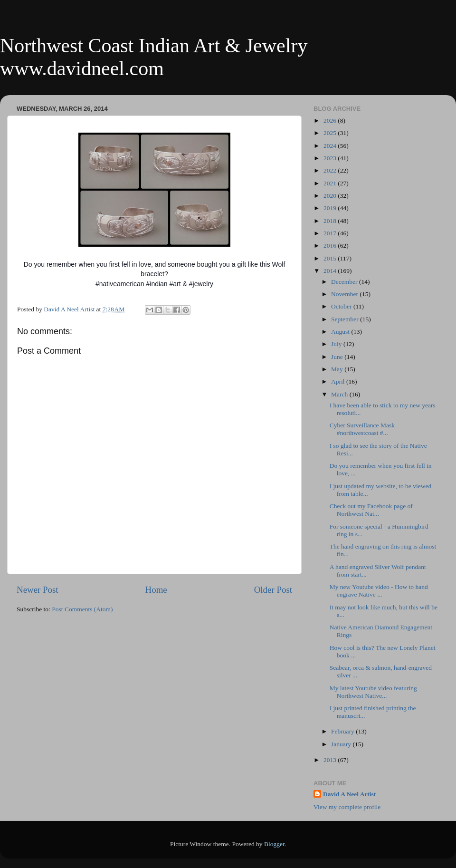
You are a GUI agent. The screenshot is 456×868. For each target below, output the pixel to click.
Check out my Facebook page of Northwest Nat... (371, 510)
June (338, 357)
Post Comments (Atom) (82, 609)
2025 (331, 133)
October (342, 306)
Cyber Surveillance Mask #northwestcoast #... (363, 429)
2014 (331, 271)
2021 (331, 183)
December (345, 282)
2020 (331, 196)
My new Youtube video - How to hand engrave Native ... (379, 591)
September (346, 319)
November (345, 294)
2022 (331, 170)
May (338, 369)
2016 (331, 246)
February (343, 731)
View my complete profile (347, 807)
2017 (331, 233)
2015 (331, 258)
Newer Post (38, 590)
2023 (331, 158)
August (341, 332)
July (337, 344)
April (339, 381)
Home (156, 590)
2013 (331, 760)
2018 (331, 221)
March (340, 394)
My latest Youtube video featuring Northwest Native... (373, 692)
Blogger (274, 844)
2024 (331, 146)
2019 (331, 208)
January (342, 744)
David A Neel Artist (349, 794)
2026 (331, 121)
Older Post (273, 590)
